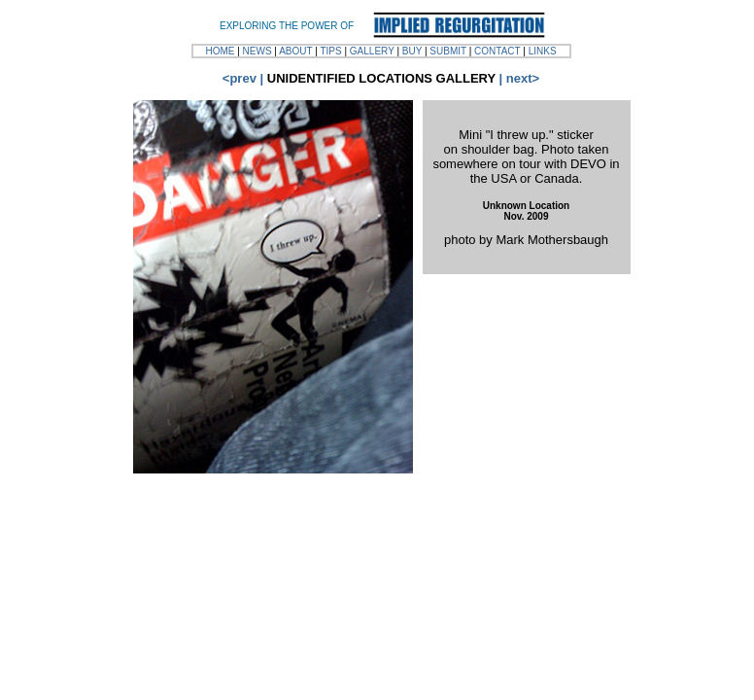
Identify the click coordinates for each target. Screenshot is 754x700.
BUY (412, 51)
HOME (220, 51)
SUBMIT (448, 51)
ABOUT (295, 51)
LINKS (543, 51)
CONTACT (497, 51)
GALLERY (372, 51)
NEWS (257, 51)
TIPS (330, 51)
